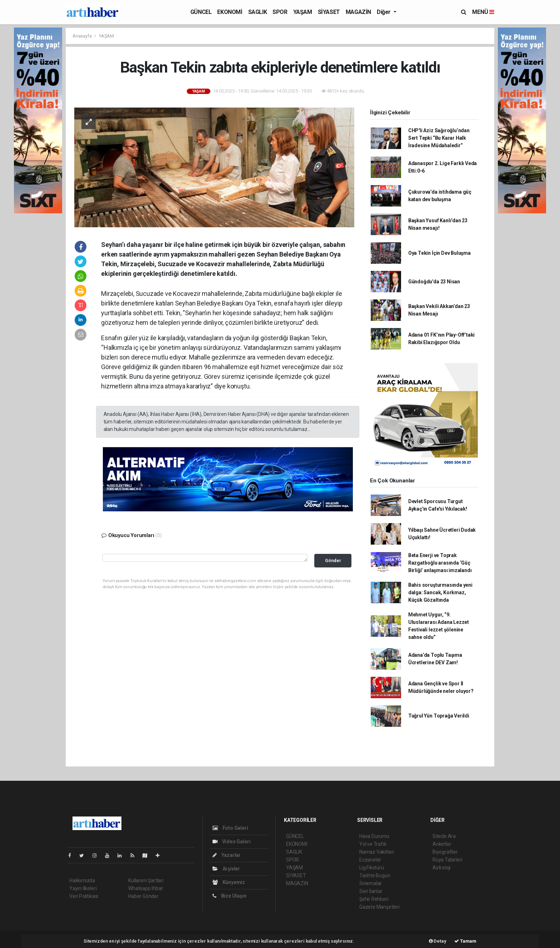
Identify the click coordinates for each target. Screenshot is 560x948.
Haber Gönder (143, 896)
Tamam (465, 941)
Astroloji (441, 868)
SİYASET (329, 12)
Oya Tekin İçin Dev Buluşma (439, 253)
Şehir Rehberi (374, 899)
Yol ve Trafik (373, 844)
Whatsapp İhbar (146, 888)
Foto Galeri (230, 828)
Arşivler (226, 869)
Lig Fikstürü (372, 868)
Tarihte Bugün (375, 875)
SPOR (280, 12)
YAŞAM (303, 12)
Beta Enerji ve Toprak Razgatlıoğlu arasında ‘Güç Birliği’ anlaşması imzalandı (440, 563)
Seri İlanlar (371, 891)
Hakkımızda (82, 880)
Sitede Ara (444, 836)
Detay (438, 941)
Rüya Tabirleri (447, 860)
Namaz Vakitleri (377, 852)
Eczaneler (370, 860)
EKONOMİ (230, 12)
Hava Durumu (374, 836)
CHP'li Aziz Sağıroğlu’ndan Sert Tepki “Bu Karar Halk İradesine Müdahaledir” (439, 138)
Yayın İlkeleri (83, 888)
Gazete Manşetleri (379, 907)
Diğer (384, 12)
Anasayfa (82, 36)
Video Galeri (231, 842)
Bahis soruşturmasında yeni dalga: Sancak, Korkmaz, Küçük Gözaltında (440, 592)
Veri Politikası (84, 896)
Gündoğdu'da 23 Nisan (434, 282)
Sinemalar (371, 883)
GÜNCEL (201, 12)
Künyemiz (229, 882)
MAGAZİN (358, 12)
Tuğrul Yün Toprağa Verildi (439, 716)
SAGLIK (258, 12)
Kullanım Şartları (146, 880)
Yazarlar (227, 855)
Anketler (442, 844)
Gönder (333, 560)
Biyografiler (445, 852)
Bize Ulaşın (229, 896)
